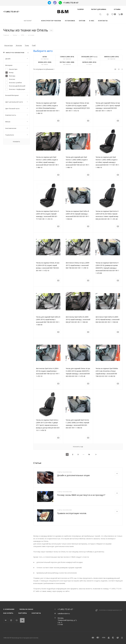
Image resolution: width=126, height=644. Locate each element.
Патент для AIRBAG (99, 9)
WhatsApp (22, 620)
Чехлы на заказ (26, 609)
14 (89, 454)
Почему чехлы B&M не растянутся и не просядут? (81, 495)
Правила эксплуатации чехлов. (72, 513)
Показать (16, 142)
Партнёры (23, 613)
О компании (9, 609)
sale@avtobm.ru (64, 613)
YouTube (17, 620)
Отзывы (117, 9)
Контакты (36, 613)
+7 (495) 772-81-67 (71, 3)
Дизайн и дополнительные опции (73, 475)
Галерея (80, 9)
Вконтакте (6, 620)
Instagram (11, 620)
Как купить (8, 613)
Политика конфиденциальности (110, 610)
